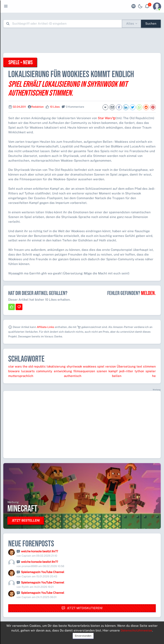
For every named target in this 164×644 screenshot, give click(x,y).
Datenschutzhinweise (136, 630)
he (154, 376)
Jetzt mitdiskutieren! (82, 608)
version (111, 366)
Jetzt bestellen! (26, 520)
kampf (113, 371)
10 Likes (55, 107)
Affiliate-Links (46, 327)
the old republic (34, 366)
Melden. (148, 293)
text (139, 366)
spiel (101, 366)
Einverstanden (83, 636)
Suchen (151, 23)
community (44, 371)
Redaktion (38, 107)
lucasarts (28, 371)
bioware (14, 371)
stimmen (149, 366)
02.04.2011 (19, 107)
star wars (15, 366)
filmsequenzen (84, 371)
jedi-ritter (126, 371)
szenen (102, 371)
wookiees (90, 366)
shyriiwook (74, 366)
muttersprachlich (21, 376)
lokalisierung (56, 366)
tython (139, 371)
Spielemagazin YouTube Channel (43, 572)
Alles (130, 23)
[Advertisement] (82, 40)
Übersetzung (126, 366)
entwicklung (63, 371)
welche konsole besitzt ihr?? (39, 551)
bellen (117, 376)
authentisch (73, 376)
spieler (151, 371)
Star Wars (107, 118)
